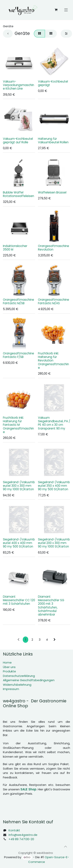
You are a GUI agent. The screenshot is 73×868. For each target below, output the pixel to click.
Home (7, 662)
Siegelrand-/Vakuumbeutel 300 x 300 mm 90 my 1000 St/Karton (19, 485)
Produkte (9, 671)
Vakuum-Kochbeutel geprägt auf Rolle (18, 140)
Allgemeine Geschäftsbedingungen (29, 680)
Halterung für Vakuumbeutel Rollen (53, 140)
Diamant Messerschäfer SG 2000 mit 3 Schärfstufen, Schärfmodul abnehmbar (51, 605)
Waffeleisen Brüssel (52, 192)
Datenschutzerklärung (19, 676)
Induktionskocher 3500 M (15, 248)
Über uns (9, 667)
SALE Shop (28, 789)
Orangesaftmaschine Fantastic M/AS (54, 301)
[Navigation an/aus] (66, 10)
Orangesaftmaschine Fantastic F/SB (18, 355)
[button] (65, 847)
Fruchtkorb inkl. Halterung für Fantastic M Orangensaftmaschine (18, 425)
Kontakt (14, 830)
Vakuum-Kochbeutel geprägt (53, 83)
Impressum (11, 689)
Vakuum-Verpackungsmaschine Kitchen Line (18, 85)
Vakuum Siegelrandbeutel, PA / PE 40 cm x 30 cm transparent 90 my (54, 423)
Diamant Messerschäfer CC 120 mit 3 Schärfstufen (19, 600)
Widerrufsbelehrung (17, 685)
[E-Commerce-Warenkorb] (56, 10)
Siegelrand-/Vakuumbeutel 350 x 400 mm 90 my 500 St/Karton (54, 485)
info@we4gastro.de (23, 835)
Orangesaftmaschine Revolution (54, 248)
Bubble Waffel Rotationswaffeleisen (18, 194)
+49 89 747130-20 (21, 839)
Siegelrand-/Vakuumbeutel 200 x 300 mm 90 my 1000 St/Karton (54, 543)
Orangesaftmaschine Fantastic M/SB (18, 301)
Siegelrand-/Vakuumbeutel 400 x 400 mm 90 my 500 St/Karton (19, 543)
